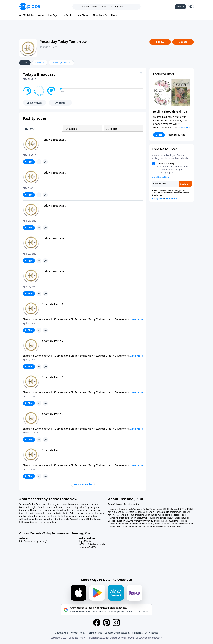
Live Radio (66, 15)
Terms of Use (95, 633)
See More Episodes (83, 484)
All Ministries (27, 15)
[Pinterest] (106, 623)
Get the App (61, 633)
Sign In (180, 7)
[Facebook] (97, 623)
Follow (160, 42)
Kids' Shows (83, 15)
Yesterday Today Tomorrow (63, 42)
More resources (176, 135)
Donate (183, 42)
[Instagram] (116, 623)
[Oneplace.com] (30, 7)
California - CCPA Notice (145, 633)
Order (159, 135)
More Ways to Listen (61, 63)
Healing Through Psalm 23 (170, 112)
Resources (40, 63)
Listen (25, 63)
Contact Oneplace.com (117, 633)
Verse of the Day (47, 15)
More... (115, 15)
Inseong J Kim (49, 47)
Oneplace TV (100, 15)
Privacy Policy (78, 633)
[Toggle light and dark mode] (191, 7)
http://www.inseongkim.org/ (33, 541)
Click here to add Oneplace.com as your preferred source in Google (110, 612)
